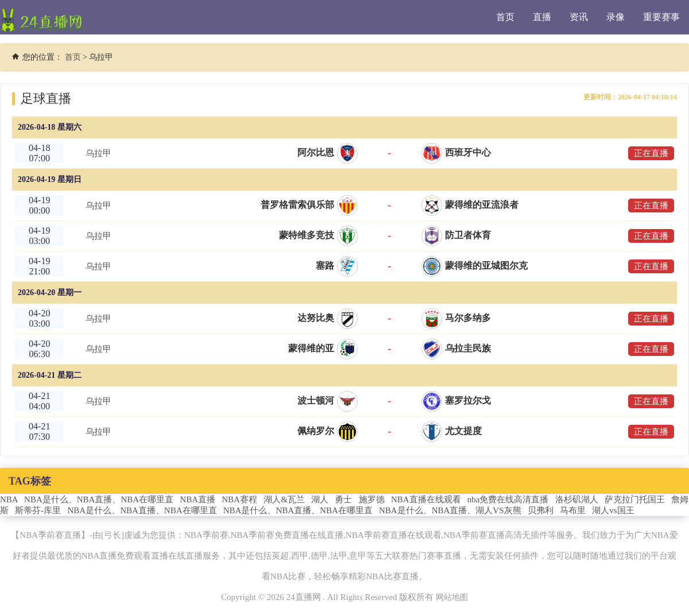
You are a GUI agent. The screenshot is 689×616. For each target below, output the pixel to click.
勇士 (343, 499)
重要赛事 (661, 17)
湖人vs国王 (613, 510)
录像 (616, 17)
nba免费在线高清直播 (508, 499)
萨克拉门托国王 (635, 499)
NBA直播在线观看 (426, 499)
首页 (505, 17)
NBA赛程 (239, 499)
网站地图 (452, 597)
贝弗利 (541, 510)
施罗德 (372, 499)
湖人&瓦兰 (284, 499)
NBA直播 (198, 499)
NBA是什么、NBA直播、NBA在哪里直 (99, 499)
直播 (542, 17)
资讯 (579, 17)
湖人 (320, 499)
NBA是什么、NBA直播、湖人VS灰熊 (450, 510)
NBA (9, 499)
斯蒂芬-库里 (38, 510)
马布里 (573, 510)
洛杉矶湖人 (577, 499)
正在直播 (649, 153)
